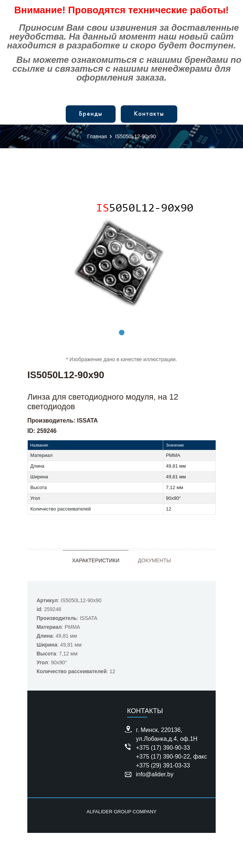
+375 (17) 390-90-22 (163, 757)
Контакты (149, 114)
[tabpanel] (121, 257)
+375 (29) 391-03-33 (163, 765)
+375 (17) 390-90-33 (163, 748)
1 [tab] (122, 333)
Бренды (91, 114)
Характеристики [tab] (96, 560)
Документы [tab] (154, 560)
